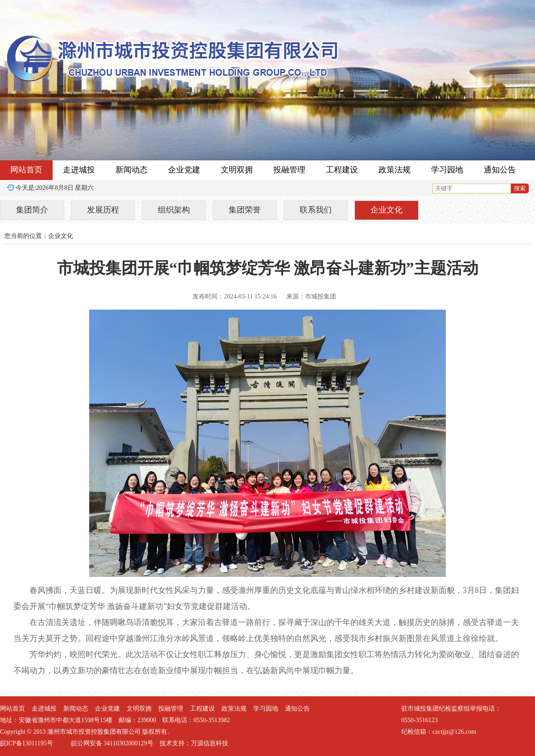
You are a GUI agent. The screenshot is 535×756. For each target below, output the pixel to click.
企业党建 (184, 170)
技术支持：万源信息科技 (194, 743)
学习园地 (447, 170)
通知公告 (500, 170)
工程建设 (342, 170)
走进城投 (79, 170)
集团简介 (32, 210)
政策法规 (395, 170)
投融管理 (289, 170)
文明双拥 (237, 170)
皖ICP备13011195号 (27, 743)
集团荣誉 (245, 210)
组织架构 (174, 210)
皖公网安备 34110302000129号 (112, 743)
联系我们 (316, 210)
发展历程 (103, 210)
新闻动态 (132, 170)
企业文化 (387, 210)
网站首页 (26, 170)
